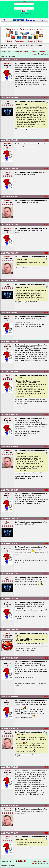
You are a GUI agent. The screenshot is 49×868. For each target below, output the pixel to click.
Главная (7, 20)
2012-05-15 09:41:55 (10, 833)
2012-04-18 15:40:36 (10, 168)
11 (19, 52)
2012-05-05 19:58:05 (10, 630)
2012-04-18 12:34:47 (10, 98)
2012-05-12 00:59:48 (10, 697)
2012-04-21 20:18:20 (10, 372)
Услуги (42, 20)
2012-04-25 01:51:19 (10, 447)
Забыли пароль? (25, 13)
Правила (32, 41)
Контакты (30, 20)
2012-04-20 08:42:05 (10, 281)
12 (21, 52)
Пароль (24, 6)
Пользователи (20, 41)
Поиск (40, 41)
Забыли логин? (25, 15)
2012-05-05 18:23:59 (10, 598)
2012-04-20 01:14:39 (10, 253)
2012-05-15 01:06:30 (10, 805)
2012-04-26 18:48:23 (10, 518)
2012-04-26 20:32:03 (10, 574)
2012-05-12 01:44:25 (10, 728)
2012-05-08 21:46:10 (10, 658)
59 (25, 52)
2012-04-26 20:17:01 (10, 543)
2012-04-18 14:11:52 (10, 140)
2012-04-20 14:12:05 (10, 313)
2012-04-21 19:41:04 (10, 341)
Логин (24, 2)
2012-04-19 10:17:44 (10, 225)
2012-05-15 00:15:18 (10, 767)
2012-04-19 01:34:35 (10, 197)
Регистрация (25, 17)
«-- (9, 52)
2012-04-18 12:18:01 (10, 59)
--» (27, 52)
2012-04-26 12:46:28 (10, 490)
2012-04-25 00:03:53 (10, 414)
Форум (18, 20)
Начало (9, 41)
